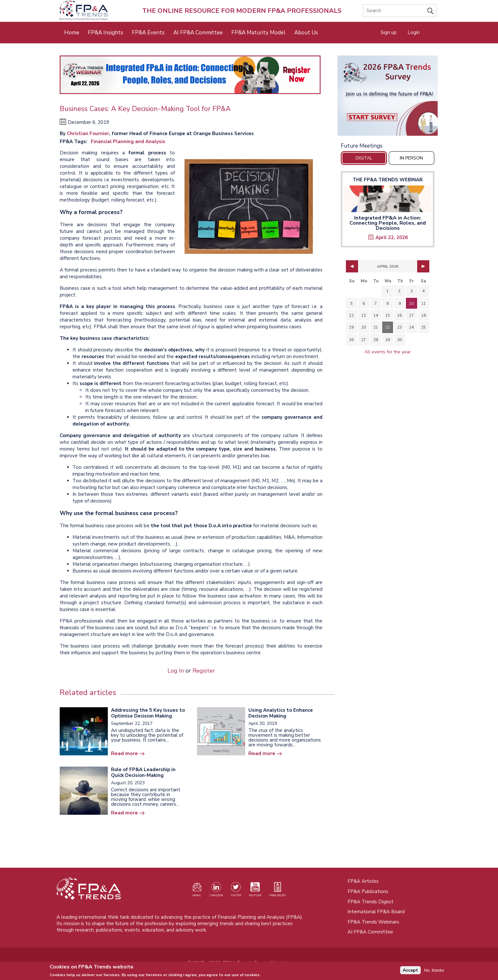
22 (388, 327)
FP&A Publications (368, 891)
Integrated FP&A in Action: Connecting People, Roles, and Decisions (388, 223)
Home (72, 33)
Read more (125, 753)
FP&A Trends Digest (370, 902)
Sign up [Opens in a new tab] (389, 32)
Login (414, 32)
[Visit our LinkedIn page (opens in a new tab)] (216, 891)
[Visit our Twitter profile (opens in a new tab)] (236, 891)
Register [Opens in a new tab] (204, 671)
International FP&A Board (376, 912)
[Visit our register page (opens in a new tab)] (197, 891)
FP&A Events (148, 33)
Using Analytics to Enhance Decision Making (281, 713)
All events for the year (388, 352)
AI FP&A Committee (198, 33)
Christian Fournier (88, 133)
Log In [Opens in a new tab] (176, 671)
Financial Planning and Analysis (128, 142)
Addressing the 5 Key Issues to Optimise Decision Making (148, 713)
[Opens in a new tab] (388, 96)
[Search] (400, 11)
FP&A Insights (106, 33)
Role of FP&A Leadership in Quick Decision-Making (143, 772)
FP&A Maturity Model (258, 33)
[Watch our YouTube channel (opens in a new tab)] (255, 891)
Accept (410, 971)
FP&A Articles (363, 881)
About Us (306, 33)
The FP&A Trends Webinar (388, 180)
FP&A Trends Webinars (373, 922)
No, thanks (434, 971)
